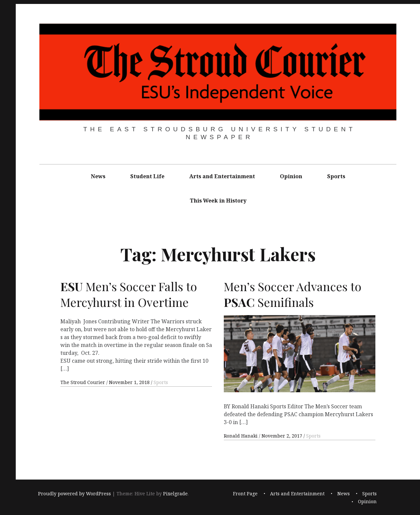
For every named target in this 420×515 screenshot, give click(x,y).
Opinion (291, 176)
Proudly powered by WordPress (74, 494)
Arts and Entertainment (222, 176)
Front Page (245, 494)
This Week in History (218, 201)
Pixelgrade (175, 494)
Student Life (147, 176)
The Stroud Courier (83, 382)
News (98, 176)
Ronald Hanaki (241, 436)
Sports (336, 176)
